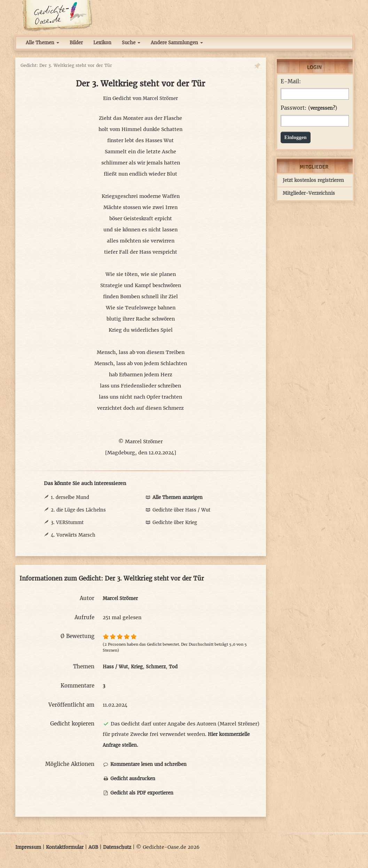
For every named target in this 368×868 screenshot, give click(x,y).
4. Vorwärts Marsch (73, 535)
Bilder (76, 43)
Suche (131, 43)
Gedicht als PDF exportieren (138, 793)
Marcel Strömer (160, 98)
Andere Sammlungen (177, 43)
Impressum (28, 847)
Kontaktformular (65, 847)
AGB (93, 847)
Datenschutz (117, 847)
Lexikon (102, 43)
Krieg (137, 667)
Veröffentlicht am (71, 705)
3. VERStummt (67, 523)
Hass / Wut (115, 667)
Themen (84, 666)
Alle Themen (42, 43)
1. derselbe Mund (70, 497)
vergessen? (323, 108)
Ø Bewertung (77, 636)
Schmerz (156, 667)
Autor (87, 598)
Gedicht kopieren (72, 724)
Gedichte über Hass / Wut (178, 510)
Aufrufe (84, 617)
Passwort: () (309, 108)
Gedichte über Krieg (171, 523)
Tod (173, 667)
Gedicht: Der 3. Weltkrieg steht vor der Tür (66, 65)
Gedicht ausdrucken (129, 779)
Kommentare (77, 686)
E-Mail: (291, 82)
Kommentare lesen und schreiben (145, 764)
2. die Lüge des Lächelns (78, 510)
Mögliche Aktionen (70, 764)
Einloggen (296, 137)
